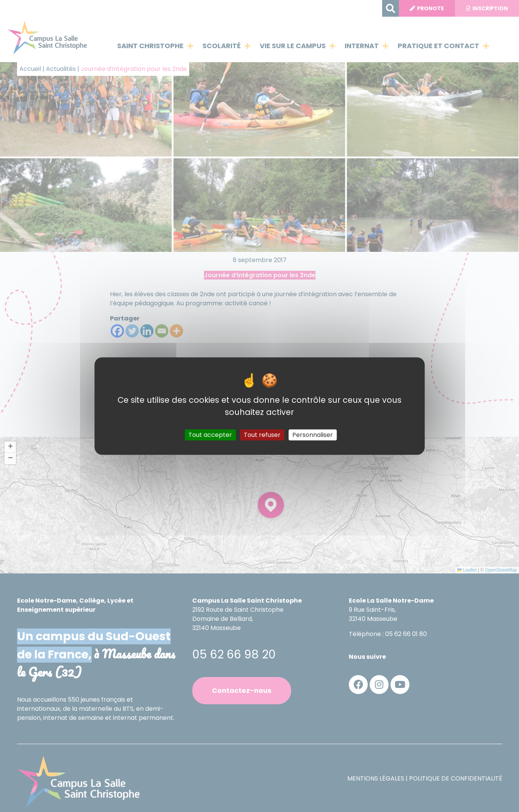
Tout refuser (262, 435)
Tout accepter (210, 435)
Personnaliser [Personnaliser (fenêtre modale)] (313, 435)
